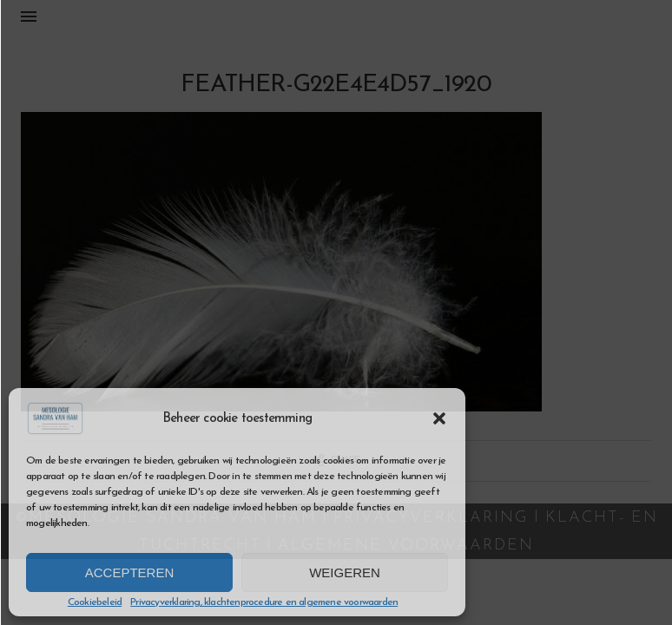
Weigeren (345, 572)
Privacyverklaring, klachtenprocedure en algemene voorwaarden (264, 602)
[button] (439, 418)
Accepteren (130, 572)
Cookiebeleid (95, 602)
